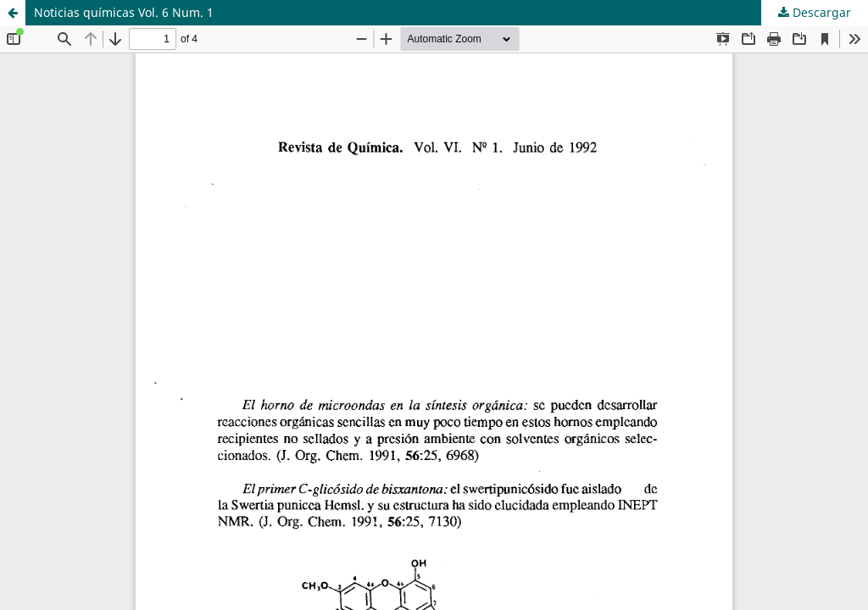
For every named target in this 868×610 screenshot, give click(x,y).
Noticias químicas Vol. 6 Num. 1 (124, 12)
